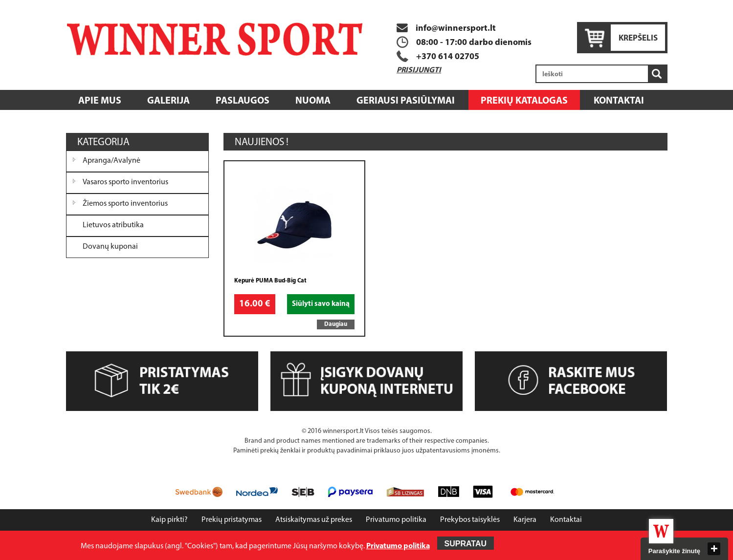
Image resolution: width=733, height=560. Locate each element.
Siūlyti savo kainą (321, 304)
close (714, 549)
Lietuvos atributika (113, 225)
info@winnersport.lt (446, 29)
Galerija (168, 101)
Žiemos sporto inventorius (125, 204)
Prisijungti (419, 70)
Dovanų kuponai (110, 247)
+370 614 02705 (448, 57)
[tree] (138, 204)
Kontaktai (619, 101)
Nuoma (313, 101)
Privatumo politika (396, 520)
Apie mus (100, 101)
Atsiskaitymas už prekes (314, 520)
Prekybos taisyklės (470, 520)
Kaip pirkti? (169, 520)
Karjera (525, 520)
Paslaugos (243, 101)
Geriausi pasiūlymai (406, 101)
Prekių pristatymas (232, 520)
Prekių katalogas (524, 101)
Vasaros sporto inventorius (125, 182)
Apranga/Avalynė (111, 161)
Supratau (466, 544)
